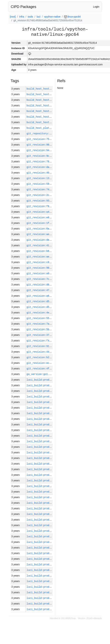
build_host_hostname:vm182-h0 (48, 94)
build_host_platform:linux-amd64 (50, 128)
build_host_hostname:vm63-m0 (47, 106)
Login (96, 7)
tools (30, 17)
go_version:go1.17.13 (42, 374)
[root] (13, 17)
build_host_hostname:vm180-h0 (48, 117)
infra (22, 17)
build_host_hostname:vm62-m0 (47, 122)
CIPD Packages (24, 7)
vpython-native (52, 17)
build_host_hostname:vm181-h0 (48, 89)
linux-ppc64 (72, 17)
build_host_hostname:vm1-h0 (46, 111)
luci (39, 17)
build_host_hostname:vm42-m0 (47, 100)
